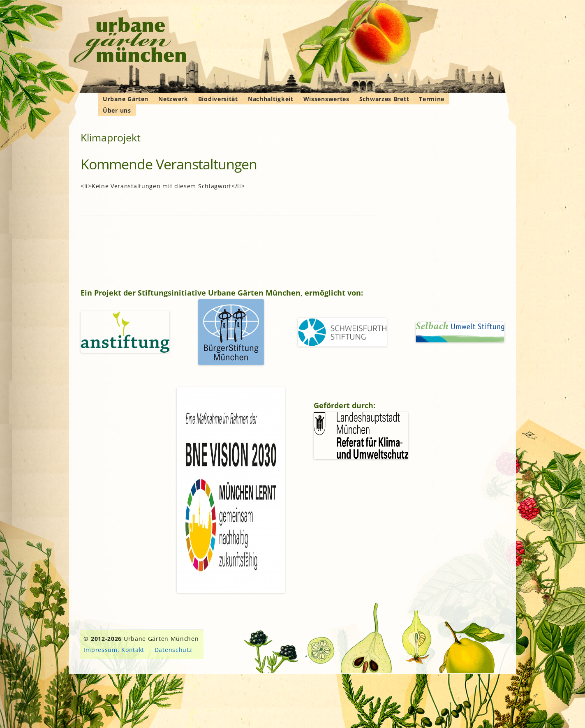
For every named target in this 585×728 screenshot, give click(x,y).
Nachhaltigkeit (271, 99)
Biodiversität (218, 99)
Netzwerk (173, 99)
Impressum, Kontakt (114, 650)
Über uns (117, 110)
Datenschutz (173, 650)
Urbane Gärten (126, 99)
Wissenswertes (326, 99)
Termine (432, 99)
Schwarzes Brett (384, 99)
